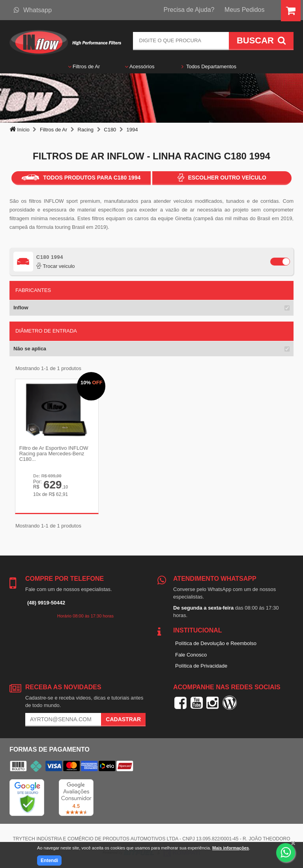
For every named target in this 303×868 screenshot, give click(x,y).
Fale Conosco (191, 654)
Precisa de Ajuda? (189, 10)
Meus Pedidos (244, 10)
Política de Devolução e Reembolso (216, 643)
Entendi (49, 861)
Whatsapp (33, 10)
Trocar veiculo (56, 266)
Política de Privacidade (201, 666)
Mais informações (231, 848)
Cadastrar (123, 719)
